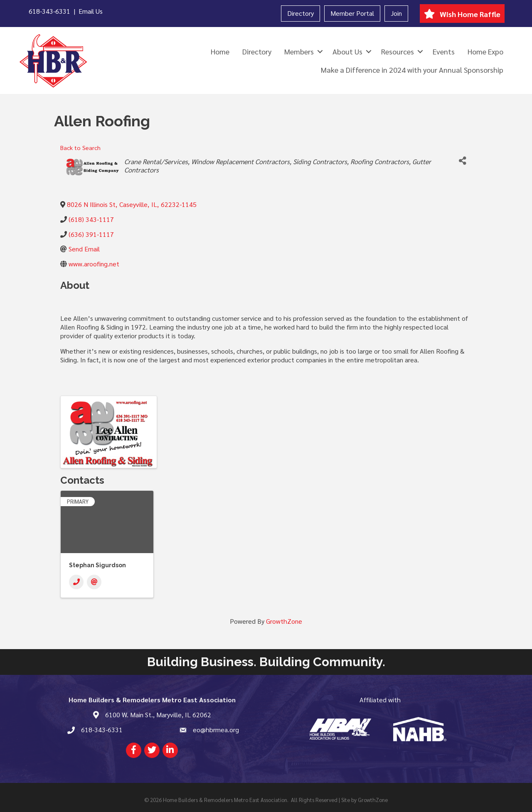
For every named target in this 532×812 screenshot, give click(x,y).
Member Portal (352, 13)
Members (299, 51)
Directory (300, 13)
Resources (398, 51)
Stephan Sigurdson (97, 565)
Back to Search (80, 148)
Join (396, 13)
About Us (347, 51)
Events (444, 51)
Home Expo (485, 51)
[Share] (463, 161)
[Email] (94, 582)
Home (220, 51)
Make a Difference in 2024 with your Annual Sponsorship (412, 70)
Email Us (91, 11)
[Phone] (76, 582)
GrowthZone (284, 621)
